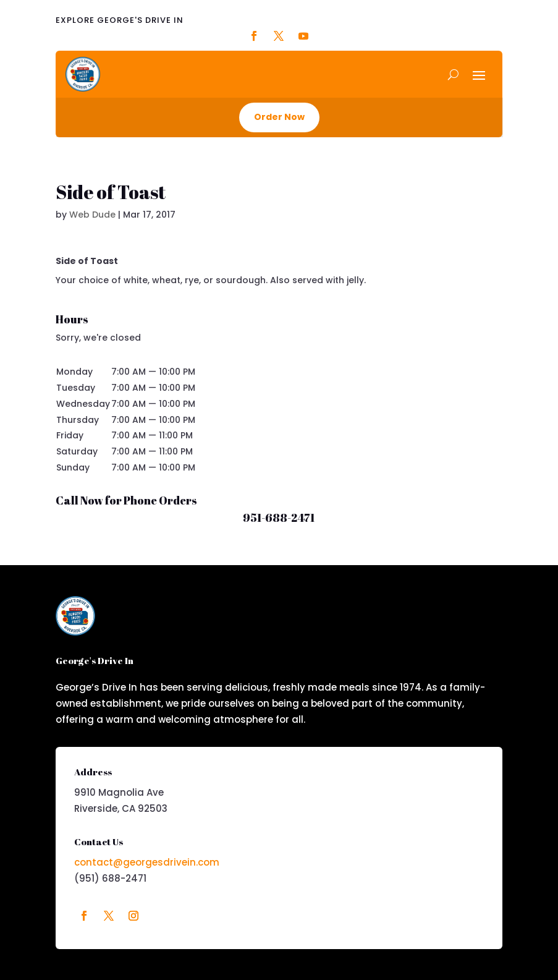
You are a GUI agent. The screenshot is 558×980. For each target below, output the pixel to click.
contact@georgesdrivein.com (147, 862)
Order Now (279, 117)
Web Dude (92, 215)
